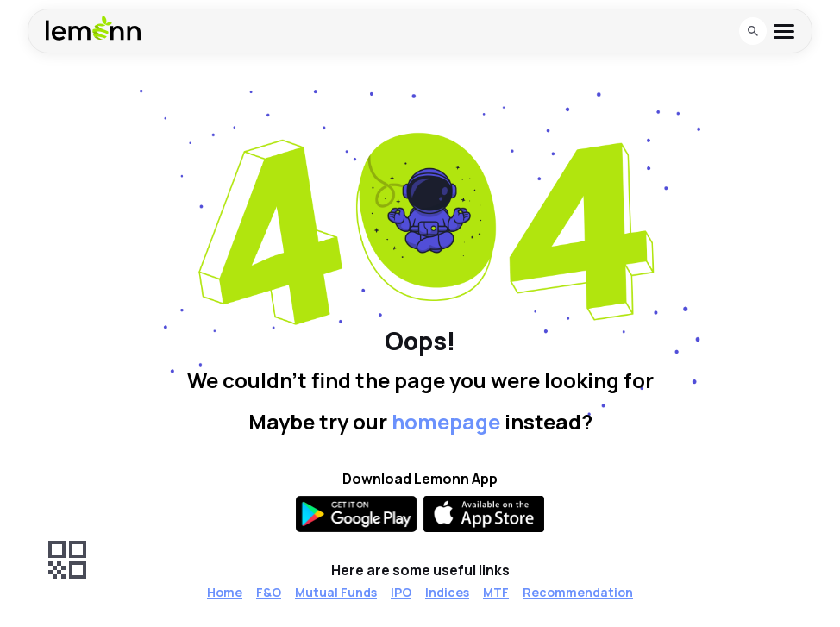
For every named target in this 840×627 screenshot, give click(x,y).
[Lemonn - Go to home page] (93, 28)
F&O (269, 592)
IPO (401, 592)
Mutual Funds (336, 592)
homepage (446, 421)
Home (225, 592)
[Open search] (753, 31)
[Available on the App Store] (484, 514)
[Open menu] (784, 31)
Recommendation (578, 592)
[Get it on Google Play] (356, 514)
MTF (496, 592)
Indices (447, 592)
